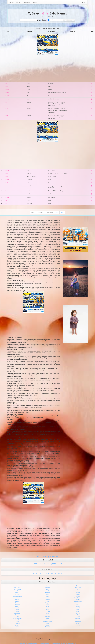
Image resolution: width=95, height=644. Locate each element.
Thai (78, 615)
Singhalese (78, 603)
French (47, 589)
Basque (17, 603)
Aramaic (17, 593)
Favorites (27, 2)
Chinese (17, 611)
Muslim (47, 620)
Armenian (17, 594)
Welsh (78, 623)
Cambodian (17, 608)
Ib (6, 102)
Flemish (47, 588)
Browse (36, 2)
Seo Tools (21, 643)
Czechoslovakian (17, 618)
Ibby (7, 115)
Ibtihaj (7, 197)
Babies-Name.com (15, 2)
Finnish (47, 586)
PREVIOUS (40, 212)
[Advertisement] (47, 67)
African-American (17, 588)
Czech (17, 617)
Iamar (7, 86)
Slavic (78, 605)
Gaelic (47, 591)
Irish (47, 606)
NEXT (57, 212)
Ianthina (8, 96)
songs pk (27, 643)
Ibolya (7, 180)
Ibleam (7, 173)
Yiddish (78, 625)
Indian (47, 605)
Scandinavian (78, 598)
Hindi (47, 601)
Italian (47, 610)
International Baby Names (48, 582)
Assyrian (17, 600)
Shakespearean (78, 601)
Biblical (17, 606)
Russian (78, 594)
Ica (6, 200)
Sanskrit (78, 596)
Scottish (78, 600)
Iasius (7, 99)
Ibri (6, 186)
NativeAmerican (48, 622)
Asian (17, 598)
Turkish (78, 617)
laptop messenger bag (59, 643)
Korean (47, 613)
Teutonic (78, 613)
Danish (17, 620)
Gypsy (47, 596)
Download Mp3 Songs (35, 643)
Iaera (7, 83)
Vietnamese (78, 622)
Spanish (78, 606)
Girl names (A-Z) (47, 569)
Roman (78, 591)
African (17, 586)
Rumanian (78, 593)
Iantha (7, 90)
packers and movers (71, 643)
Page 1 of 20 (49, 212)
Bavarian (17, 605)
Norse (47, 623)
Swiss (78, 610)
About (84, 2)
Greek (47, 594)
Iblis (7, 177)
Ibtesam (8, 194)
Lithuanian (48, 617)
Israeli (47, 608)
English (17, 625)
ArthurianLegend (17, 596)
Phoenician (47, 627)
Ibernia (7, 170)
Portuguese (78, 589)
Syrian (78, 611)
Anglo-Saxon (17, 589)
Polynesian (78, 588)
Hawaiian (47, 598)
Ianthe (7, 93)
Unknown (78, 620)
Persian (47, 625)
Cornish (17, 615)
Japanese (48, 611)
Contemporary (17, 613)
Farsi (17, 627)
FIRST (33, 212)
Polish (78, 586)
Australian (17, 601)
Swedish (78, 608)
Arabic (17, 591)
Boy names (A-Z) (47, 560)
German (48, 593)
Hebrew (47, 600)
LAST (62, 212)
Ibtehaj (7, 191)
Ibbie (7, 109)
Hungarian (48, 603)
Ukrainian (78, 618)
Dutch (17, 622)
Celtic (17, 610)
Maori (47, 618)
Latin (47, 615)
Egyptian (17, 623)
